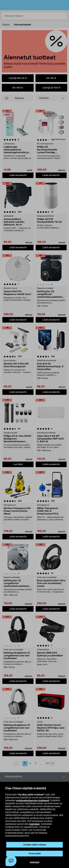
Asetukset (34, 824)
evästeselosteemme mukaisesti (33, 801)
